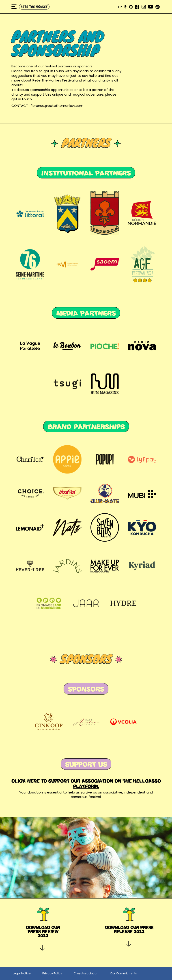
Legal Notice (22, 973)
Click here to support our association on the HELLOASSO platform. (86, 784)
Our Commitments (123, 973)
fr (120, 7)
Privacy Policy (52, 973)
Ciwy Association (86, 973)
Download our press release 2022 (129, 929)
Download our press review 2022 (43, 931)
